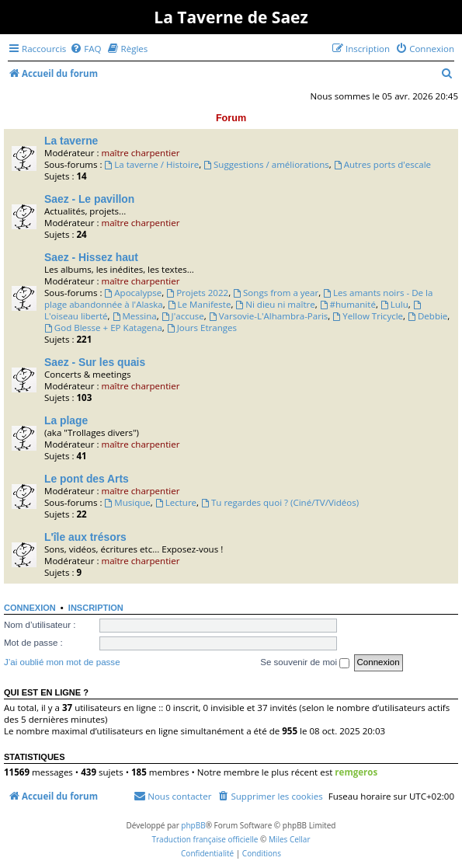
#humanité (348, 304)
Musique (127, 502)
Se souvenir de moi (305, 662)
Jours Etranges (202, 328)
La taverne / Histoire (151, 164)
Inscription (96, 608)
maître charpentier (140, 153)
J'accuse (183, 316)
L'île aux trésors (85, 537)
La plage (66, 420)
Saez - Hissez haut (91, 257)
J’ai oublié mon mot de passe (62, 662)
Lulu (394, 304)
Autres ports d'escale (382, 164)
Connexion (30, 608)
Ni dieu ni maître (275, 304)
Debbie (427, 316)
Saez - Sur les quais (95, 362)
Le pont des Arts (87, 479)
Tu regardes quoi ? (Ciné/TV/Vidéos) (280, 502)
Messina (135, 316)
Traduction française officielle (205, 839)
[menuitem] (85, 49)
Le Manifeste (200, 304)
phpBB (193, 825)
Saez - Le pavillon (89, 199)
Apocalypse (133, 293)
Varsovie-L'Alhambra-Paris (269, 316)
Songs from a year (276, 293)
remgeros (356, 772)
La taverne (71, 141)
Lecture (176, 502)
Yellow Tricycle (368, 316)
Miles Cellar (290, 839)
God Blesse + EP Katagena (103, 328)
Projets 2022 (197, 293)
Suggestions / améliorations (266, 164)
